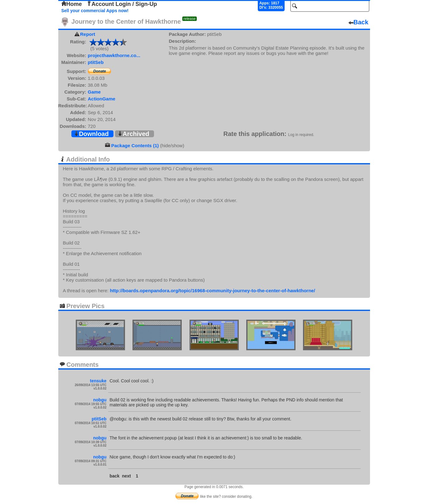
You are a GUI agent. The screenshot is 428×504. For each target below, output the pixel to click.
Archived (133, 134)
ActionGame (102, 99)
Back (358, 22)
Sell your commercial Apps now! (95, 11)
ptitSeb (96, 62)
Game (94, 92)
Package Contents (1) (135, 145)
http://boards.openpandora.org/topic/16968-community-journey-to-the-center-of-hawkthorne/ (212, 291)
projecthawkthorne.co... (114, 55)
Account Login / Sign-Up (122, 4)
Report (88, 34)
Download (91, 134)
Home (72, 4)
